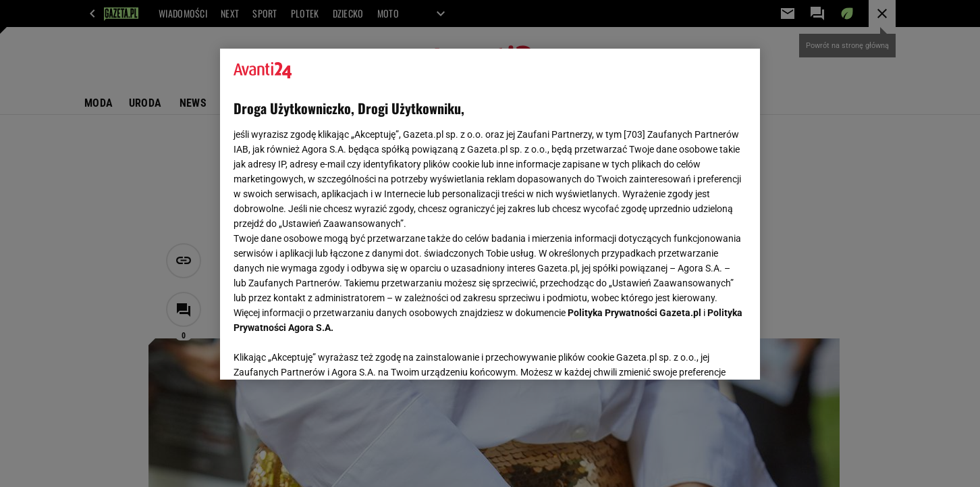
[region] (490, 214)
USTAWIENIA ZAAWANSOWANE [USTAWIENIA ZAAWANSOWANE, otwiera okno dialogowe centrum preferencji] (322, 353)
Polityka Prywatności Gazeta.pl (634, 313)
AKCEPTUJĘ (701, 353)
